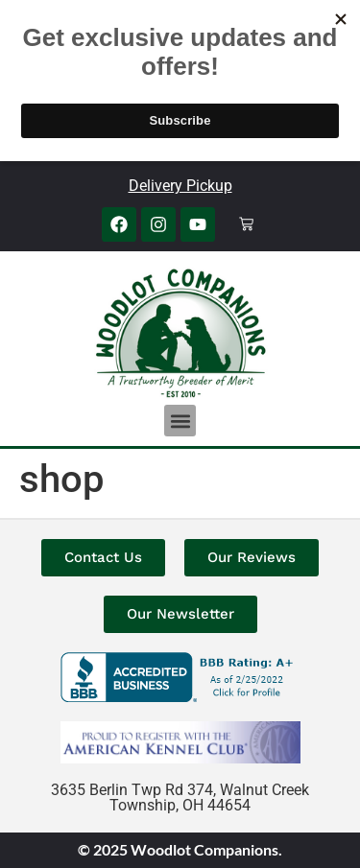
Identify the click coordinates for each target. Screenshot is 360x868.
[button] (180, 421)
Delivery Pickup (180, 186)
